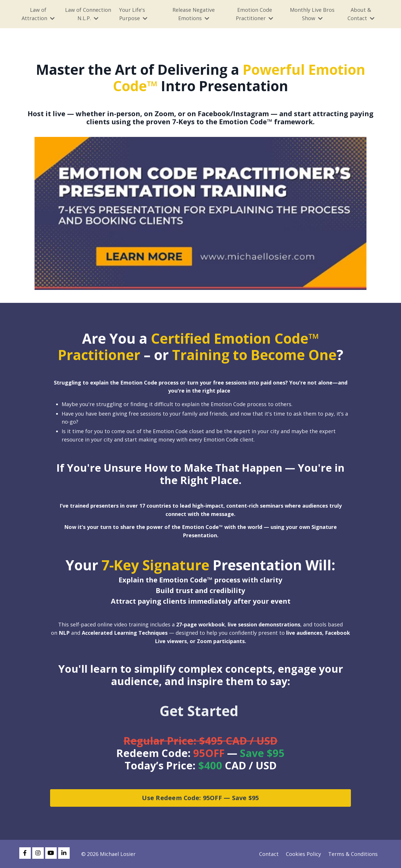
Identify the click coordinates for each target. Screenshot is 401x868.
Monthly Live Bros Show (312, 14)
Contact (269, 854)
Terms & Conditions (353, 854)
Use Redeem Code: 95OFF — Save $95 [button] (200, 798)
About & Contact (361, 14)
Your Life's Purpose (133, 14)
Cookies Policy (303, 854)
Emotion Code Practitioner (254, 14)
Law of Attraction (38, 14)
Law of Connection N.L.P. (88, 14)
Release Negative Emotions (194, 14)
